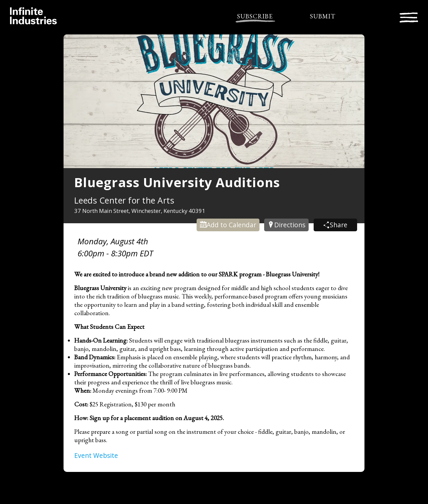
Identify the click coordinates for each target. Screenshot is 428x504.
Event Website (96, 455)
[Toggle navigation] (409, 17)
